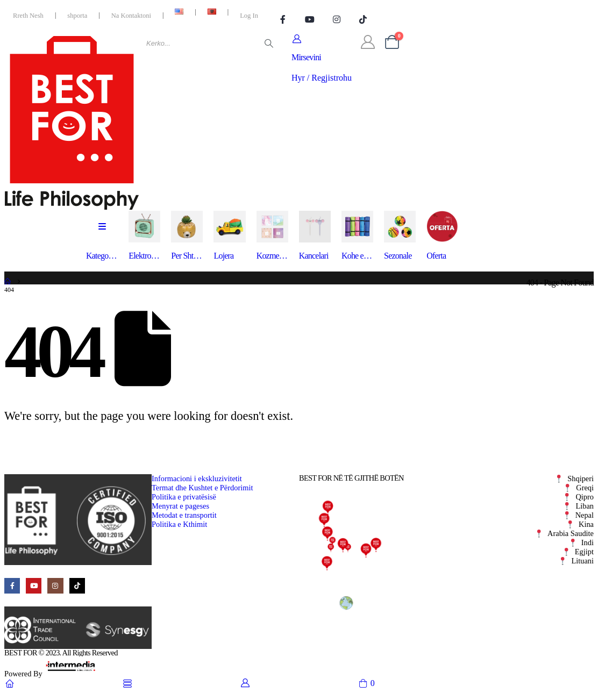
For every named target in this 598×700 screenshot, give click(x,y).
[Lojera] (229, 236)
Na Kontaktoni (131, 16)
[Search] (269, 44)
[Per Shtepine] (187, 236)
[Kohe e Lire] (357, 236)
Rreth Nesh (28, 16)
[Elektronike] (144, 236)
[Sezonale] (400, 236)
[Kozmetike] (272, 236)
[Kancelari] (315, 236)
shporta (77, 16)
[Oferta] (442, 236)
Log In (249, 16)
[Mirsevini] (322, 59)
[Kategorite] (102, 236)
